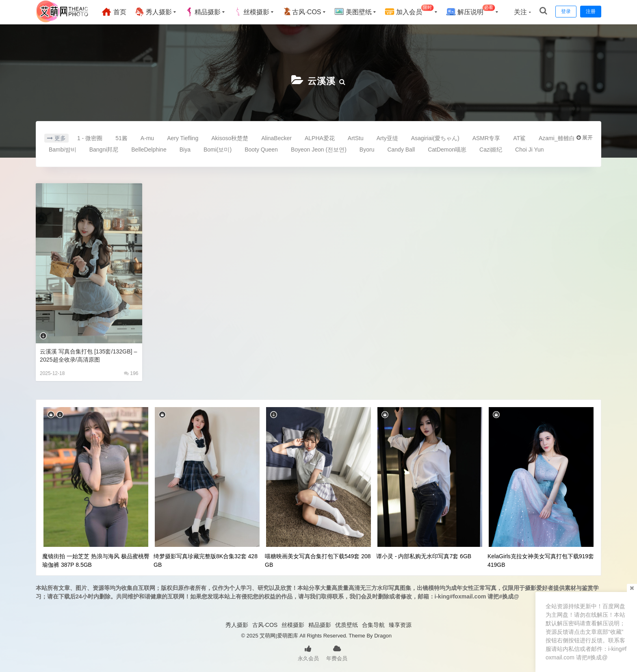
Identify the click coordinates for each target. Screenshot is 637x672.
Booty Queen (261, 149)
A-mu (147, 137)
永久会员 (308, 652)
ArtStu (356, 137)
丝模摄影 (256, 12)
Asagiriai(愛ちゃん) (435, 137)
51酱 (121, 137)
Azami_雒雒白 (557, 137)
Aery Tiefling (183, 137)
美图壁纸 (357, 12)
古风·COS (306, 12)
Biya (185, 149)
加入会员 (413, 11)
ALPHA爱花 (320, 137)
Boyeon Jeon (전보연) (319, 149)
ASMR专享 (486, 137)
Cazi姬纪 (491, 149)
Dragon (383, 635)
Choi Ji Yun (530, 149)
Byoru (367, 149)
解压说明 (474, 11)
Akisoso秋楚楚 (230, 137)
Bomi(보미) (218, 149)
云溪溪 (322, 80)
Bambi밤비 (63, 149)
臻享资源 (400, 624)
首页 (118, 12)
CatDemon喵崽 (447, 149)
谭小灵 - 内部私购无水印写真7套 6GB (424, 555)
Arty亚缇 (387, 137)
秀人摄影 (157, 12)
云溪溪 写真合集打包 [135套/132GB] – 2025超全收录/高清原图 (86, 354)
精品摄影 (207, 12)
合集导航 (373, 624)
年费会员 (337, 652)
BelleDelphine (149, 149)
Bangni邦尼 (104, 149)
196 (131, 373)
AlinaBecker (276, 137)
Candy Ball (401, 149)
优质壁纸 (347, 624)
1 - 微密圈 (90, 137)
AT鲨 (519, 137)
